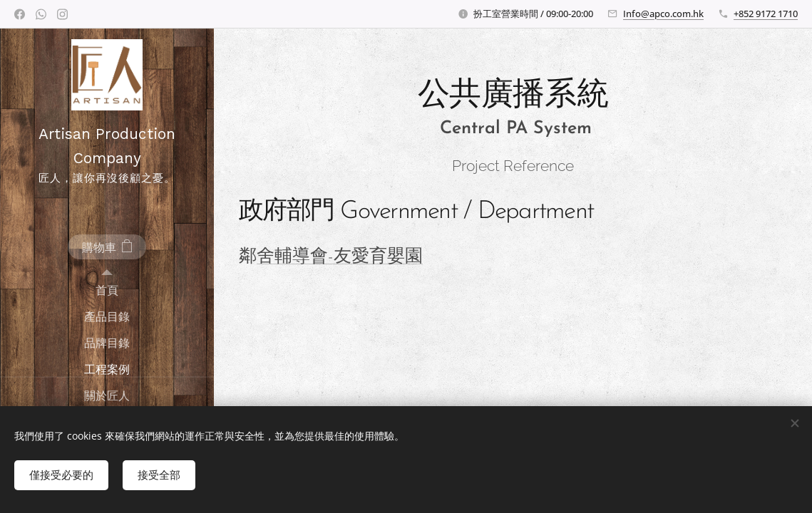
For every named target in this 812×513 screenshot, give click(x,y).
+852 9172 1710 (766, 14)
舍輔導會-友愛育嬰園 (340, 257)
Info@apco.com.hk (663, 14)
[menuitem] (107, 290)
